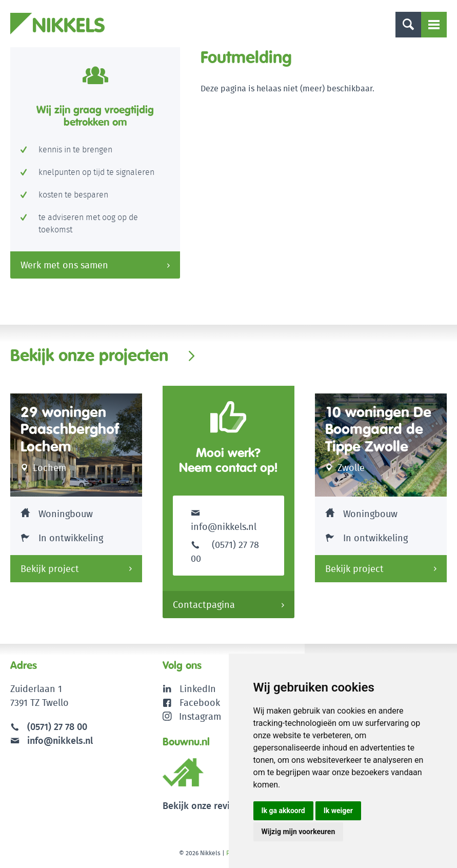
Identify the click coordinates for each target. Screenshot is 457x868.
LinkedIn (198, 689)
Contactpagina (204, 605)
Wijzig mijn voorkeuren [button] (299, 832)
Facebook (200, 703)
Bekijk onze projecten (89, 355)
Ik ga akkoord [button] (283, 811)
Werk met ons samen (64, 265)
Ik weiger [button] (338, 811)
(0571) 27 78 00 (57, 727)
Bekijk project (50, 569)
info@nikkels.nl (224, 519)
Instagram (192, 716)
